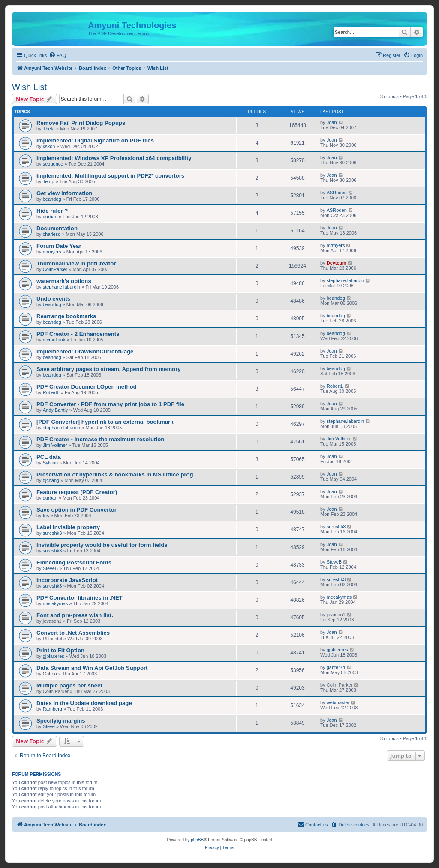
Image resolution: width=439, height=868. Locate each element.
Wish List (29, 87)
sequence (53, 164)
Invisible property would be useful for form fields (102, 545)
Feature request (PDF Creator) (77, 492)
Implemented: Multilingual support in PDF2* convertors (110, 176)
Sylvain (50, 463)
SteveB (50, 568)
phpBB (197, 840)
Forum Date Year (59, 246)
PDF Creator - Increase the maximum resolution (100, 439)
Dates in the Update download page (84, 703)
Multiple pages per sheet (69, 686)
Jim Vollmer (55, 445)
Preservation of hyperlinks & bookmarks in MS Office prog (115, 475)
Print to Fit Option (60, 650)
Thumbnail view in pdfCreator (76, 264)
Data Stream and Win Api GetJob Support (92, 668)
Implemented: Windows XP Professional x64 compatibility (114, 158)
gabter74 (336, 667)
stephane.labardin (62, 287)
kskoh (49, 146)
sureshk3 (53, 533)
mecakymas (56, 603)
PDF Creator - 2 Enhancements (78, 334)
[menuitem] (57, 55)
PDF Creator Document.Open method (87, 387)
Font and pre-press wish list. (75, 615)
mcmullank (54, 340)
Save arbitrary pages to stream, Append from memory (109, 369)
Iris (46, 515)
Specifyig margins (61, 721)
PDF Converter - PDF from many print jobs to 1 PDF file (110, 404)
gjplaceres (54, 656)
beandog (52, 199)
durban (50, 217)
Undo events (53, 299)
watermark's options (64, 281)
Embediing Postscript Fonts (74, 562)
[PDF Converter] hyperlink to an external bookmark (105, 422)
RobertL (51, 392)
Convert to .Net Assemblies (73, 633)
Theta (49, 129)
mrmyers (52, 252)
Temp (49, 181)
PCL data (49, 457)
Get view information (64, 193)
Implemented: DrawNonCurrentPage (85, 351)
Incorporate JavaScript (67, 580)
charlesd (52, 234)
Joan (332, 122)
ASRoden (337, 193)
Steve (49, 726)
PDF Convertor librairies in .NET (80, 598)
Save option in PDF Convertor (77, 510)
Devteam (337, 263)
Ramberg (53, 709)
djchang (51, 480)
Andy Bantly (56, 410)
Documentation (57, 228)
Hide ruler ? (52, 211)
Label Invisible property (68, 527)
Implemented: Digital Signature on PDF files (95, 140)
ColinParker (55, 269)
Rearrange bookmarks (66, 316)
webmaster (338, 702)
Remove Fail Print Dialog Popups (81, 123)
